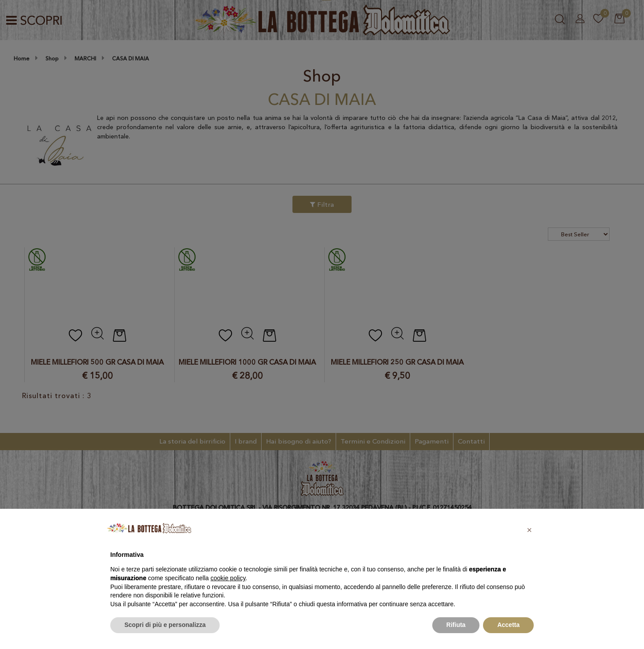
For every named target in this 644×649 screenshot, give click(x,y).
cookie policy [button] (228, 578)
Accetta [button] (508, 625)
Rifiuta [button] (456, 625)
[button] (529, 530)
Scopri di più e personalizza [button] (165, 625)
